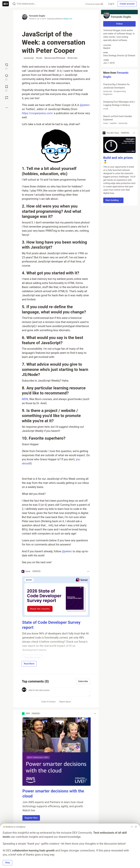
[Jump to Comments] (7, 77)
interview (72, 58)
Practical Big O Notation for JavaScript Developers (119, 89)
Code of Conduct (48, 702)
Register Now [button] (31, 818)
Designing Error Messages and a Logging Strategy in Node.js (119, 105)
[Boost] (7, 98)
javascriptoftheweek (55, 58)
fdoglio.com (68, 19)
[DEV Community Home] (6, 4)
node (39, 58)
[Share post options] (7, 108)
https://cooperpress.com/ (38, 113)
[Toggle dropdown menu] (88, 571)
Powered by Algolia (94, 4)
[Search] (14, 4)
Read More (29, 664)
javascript (28, 58)
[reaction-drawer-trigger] (7, 66)
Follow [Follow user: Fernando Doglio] (119, 24)
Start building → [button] (113, 200)
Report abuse (65, 702)
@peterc (85, 105)
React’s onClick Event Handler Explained (119, 120)
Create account (127, 4)
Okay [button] (8, 863)
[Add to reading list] (7, 88)
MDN (25, 399)
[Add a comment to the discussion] (59, 692)
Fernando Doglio (37, 16)
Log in (111, 4)
